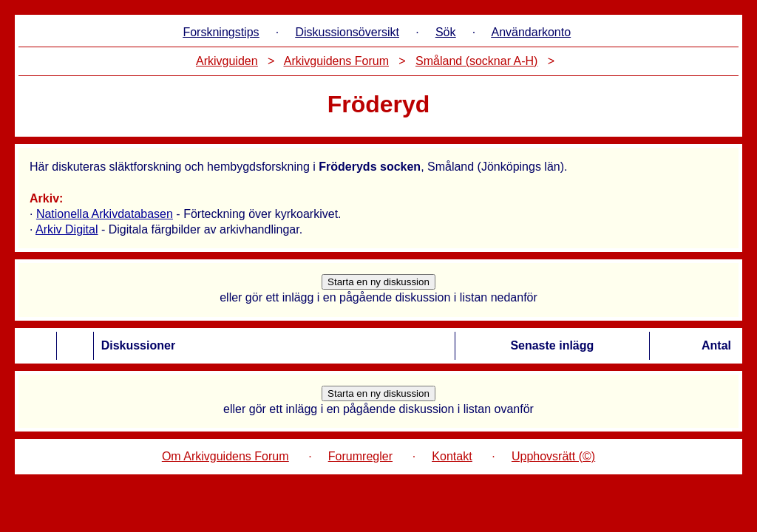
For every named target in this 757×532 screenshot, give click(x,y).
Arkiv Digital (67, 229)
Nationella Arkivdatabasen (105, 214)
